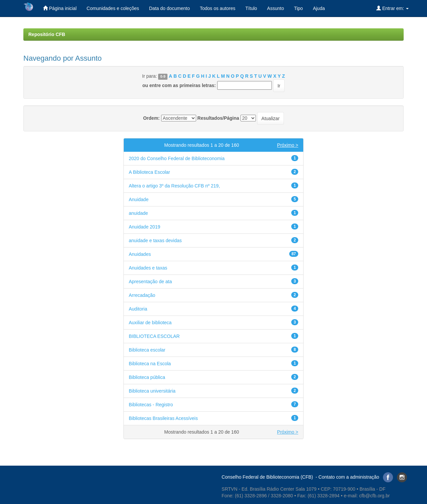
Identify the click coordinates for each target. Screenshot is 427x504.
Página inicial (60, 8)
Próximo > (288, 145)
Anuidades (140, 254)
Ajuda (319, 8)
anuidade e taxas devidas (155, 240)
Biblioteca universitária (152, 391)
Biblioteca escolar (147, 350)
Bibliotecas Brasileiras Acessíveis (163, 418)
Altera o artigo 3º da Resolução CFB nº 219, (174, 186)
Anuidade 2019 (144, 227)
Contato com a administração (349, 477)
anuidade (138, 213)
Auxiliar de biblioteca (150, 323)
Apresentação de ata (150, 282)
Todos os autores (218, 8)
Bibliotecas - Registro (151, 405)
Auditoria (138, 309)
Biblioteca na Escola (150, 364)
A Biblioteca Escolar (149, 172)
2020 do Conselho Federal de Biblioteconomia (177, 158)
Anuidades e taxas (148, 268)
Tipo (298, 8)
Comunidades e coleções (113, 8)
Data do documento (169, 8)
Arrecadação (142, 295)
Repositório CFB (47, 34)
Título (251, 8)
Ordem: (151, 118)
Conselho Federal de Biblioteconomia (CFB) (267, 477)
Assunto (276, 8)
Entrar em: (392, 8)
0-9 (163, 76)
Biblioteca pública (147, 377)
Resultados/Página (218, 118)
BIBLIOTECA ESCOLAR (154, 336)
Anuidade (139, 199)
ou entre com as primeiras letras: (179, 85)
